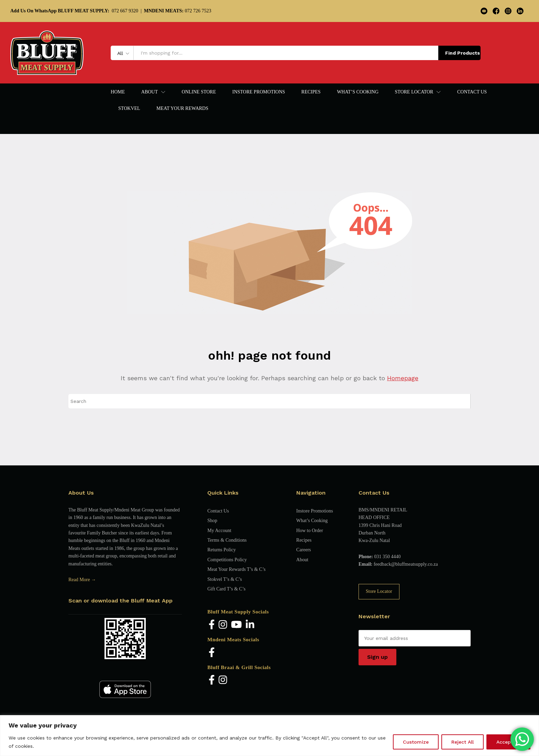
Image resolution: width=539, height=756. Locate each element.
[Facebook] (212, 625)
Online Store (199, 92)
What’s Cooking (358, 92)
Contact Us (472, 92)
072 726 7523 (178, 11)
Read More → (82, 580)
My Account (219, 531)
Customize (416, 742)
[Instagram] (223, 625)
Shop (212, 521)
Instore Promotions (259, 92)
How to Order (310, 531)
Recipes (311, 92)
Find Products (463, 53)
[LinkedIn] (250, 625)
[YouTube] (236, 625)
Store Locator (379, 591)
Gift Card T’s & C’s (226, 589)
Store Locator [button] (414, 92)
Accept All (508, 742)
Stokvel (129, 109)
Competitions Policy (227, 560)
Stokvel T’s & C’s (224, 579)
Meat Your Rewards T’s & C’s (236, 569)
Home (118, 92)
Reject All (463, 742)
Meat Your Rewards (182, 109)
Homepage (403, 378)
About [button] (150, 92)
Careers (304, 550)
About (302, 560)
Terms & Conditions (227, 540)
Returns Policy (222, 550)
